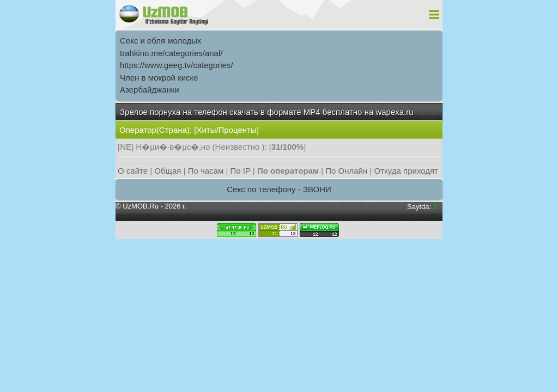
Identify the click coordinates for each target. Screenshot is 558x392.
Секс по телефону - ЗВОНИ (279, 189)
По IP (241, 171)
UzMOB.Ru (141, 206)
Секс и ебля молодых (161, 41)
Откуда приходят (406, 171)
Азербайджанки (150, 90)
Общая (168, 171)
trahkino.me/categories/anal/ (171, 53)
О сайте (133, 171)
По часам (206, 171)
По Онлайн (346, 171)
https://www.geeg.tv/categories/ (177, 65)
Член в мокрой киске (159, 78)
